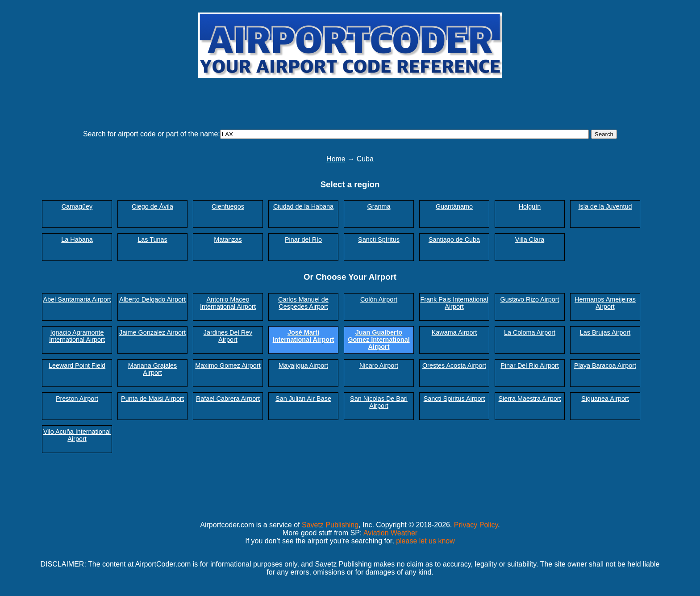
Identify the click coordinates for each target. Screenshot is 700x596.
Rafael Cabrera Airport (228, 399)
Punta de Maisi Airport (152, 399)
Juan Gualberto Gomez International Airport (379, 340)
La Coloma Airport (530, 332)
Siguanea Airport (605, 399)
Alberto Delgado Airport (152, 299)
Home (336, 159)
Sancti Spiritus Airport (454, 399)
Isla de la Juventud (605, 206)
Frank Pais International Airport (454, 303)
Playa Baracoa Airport (605, 365)
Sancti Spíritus (379, 239)
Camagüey (77, 206)
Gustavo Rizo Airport (530, 299)
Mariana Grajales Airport (153, 369)
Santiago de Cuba (454, 239)
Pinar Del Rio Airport (529, 365)
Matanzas (228, 239)
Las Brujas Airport (605, 332)
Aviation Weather (390, 533)
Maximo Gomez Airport (228, 365)
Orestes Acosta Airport (454, 365)
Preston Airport (77, 399)
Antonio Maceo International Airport (228, 303)
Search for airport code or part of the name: (152, 134)
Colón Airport (379, 299)
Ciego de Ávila (152, 206)
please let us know (425, 541)
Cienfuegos (228, 206)
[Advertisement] (350, 100)
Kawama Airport (454, 332)
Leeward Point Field (77, 365)
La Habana (77, 239)
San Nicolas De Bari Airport (379, 402)
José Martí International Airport (304, 336)
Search (604, 134)
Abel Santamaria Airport (77, 299)
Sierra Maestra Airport (530, 399)
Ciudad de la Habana (303, 206)
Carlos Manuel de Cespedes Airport (303, 303)
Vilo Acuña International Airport (77, 435)
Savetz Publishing (330, 525)
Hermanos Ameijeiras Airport (605, 303)
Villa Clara (530, 239)
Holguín (530, 206)
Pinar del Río (303, 239)
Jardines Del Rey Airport (228, 336)
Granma (379, 206)
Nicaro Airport (379, 365)
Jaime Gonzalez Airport (152, 332)
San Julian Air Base (303, 399)
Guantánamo (454, 206)
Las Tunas (152, 239)
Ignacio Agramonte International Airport (77, 336)
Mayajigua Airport (303, 365)
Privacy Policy (476, 525)
